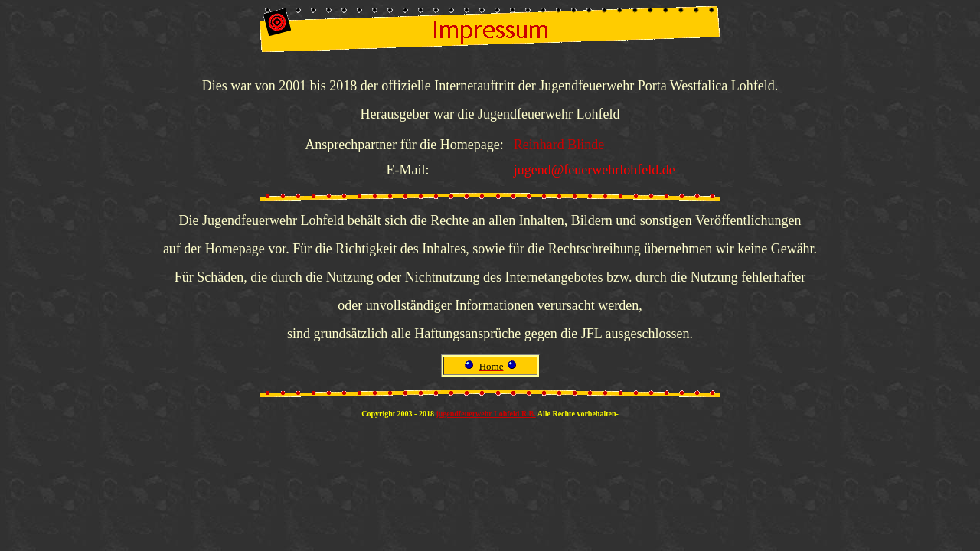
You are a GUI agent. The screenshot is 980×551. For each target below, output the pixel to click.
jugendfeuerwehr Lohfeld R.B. (485, 414)
